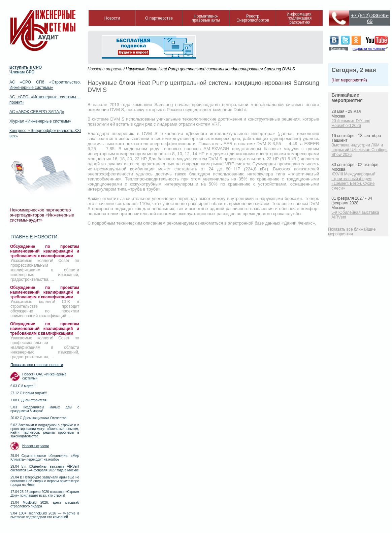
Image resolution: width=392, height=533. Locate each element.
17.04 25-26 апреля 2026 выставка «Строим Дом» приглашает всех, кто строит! (45, 494)
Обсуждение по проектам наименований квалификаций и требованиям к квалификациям (45, 251)
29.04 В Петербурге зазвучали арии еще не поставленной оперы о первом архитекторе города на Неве (45, 481)
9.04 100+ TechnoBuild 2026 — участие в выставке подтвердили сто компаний (45, 515)
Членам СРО (22, 72)
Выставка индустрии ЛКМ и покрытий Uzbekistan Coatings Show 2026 (359, 150)
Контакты (338, 49)
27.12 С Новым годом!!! (29, 393)
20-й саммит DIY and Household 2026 (351, 123)
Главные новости (34, 237)
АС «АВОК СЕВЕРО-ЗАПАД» (37, 112)
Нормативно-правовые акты (206, 18)
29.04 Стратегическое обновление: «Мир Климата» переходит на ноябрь (45, 458)
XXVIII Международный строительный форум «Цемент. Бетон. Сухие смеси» (353, 181)
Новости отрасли (36, 446)
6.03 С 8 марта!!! (23, 386)
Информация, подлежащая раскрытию (300, 18)
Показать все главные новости (37, 365)
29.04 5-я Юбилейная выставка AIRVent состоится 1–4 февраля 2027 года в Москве (45, 468)
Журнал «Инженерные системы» (40, 121)
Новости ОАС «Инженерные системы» (44, 376)
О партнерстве (159, 18)
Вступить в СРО (26, 67)
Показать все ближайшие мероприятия (352, 232)
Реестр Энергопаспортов (253, 18)
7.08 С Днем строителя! (29, 400)
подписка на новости (369, 49)
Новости (112, 18)
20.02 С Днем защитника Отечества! (39, 418)
